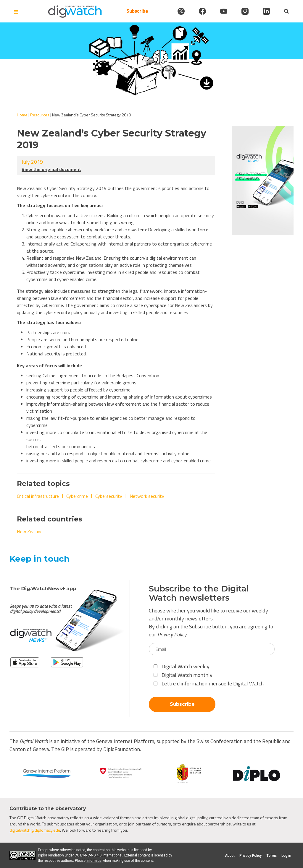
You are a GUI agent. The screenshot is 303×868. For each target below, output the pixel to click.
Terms (271, 856)
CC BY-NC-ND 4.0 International (98, 855)
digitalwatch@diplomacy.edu (35, 830)
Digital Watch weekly (182, 666)
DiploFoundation (51, 855)
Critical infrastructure (38, 496)
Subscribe (137, 11)
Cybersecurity (109, 496)
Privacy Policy (172, 634)
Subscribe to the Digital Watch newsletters (199, 593)
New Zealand (30, 531)
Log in (286, 856)
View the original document (51, 169)
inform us (94, 861)
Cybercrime (77, 496)
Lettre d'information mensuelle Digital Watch (209, 683)
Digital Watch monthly (183, 675)
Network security (147, 496)
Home (22, 115)
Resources (40, 115)
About (230, 856)
